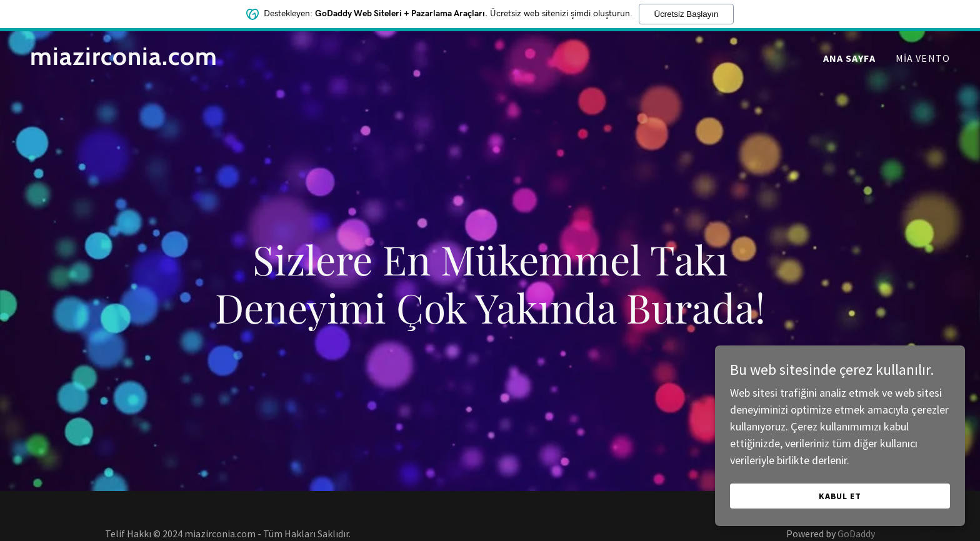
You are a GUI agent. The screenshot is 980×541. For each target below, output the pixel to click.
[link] (191, 61)
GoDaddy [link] (856, 534)
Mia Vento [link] (923, 58)
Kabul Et (840, 496)
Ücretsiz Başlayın (687, 14)
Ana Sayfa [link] (849, 58)
